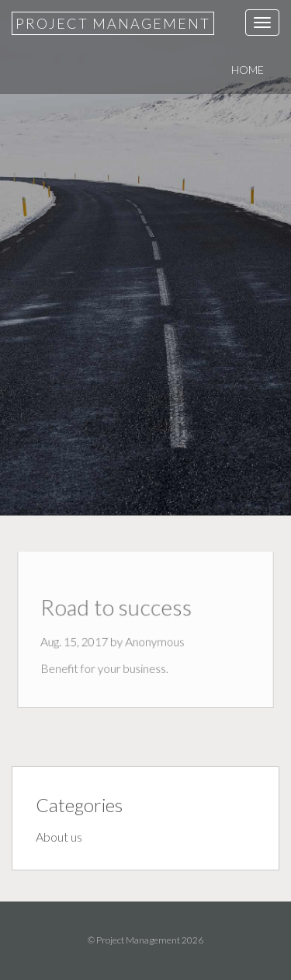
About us (59, 837)
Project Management (113, 23)
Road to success (118, 610)
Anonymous (154, 642)
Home (248, 70)
